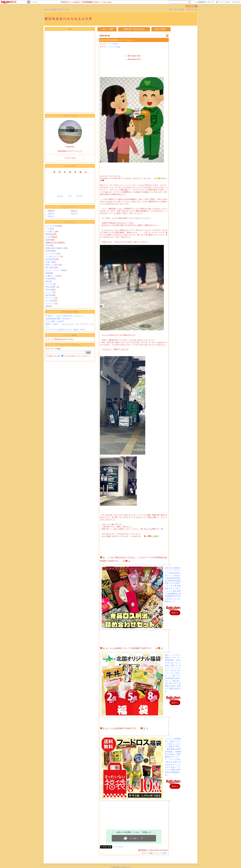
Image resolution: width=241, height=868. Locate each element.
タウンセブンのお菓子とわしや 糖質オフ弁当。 (66, 330)
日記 (54, 9)
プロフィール (63, 9)
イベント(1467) (112, 44)
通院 (48, 306)
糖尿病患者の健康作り (55, 248)
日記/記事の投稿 (70, 312)
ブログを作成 (225, 2)
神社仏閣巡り (51, 287)
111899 (190, 6)
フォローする (70, 158)
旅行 (48, 281)
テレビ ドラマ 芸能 (55, 270)
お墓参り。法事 (52, 276)
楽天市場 (236, 2)
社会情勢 (49, 279)
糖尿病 (49, 240)
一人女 (49, 229)
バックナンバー (70, 207)
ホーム (47, 9)
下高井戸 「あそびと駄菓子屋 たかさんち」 (65, 316)
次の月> (80, 196)
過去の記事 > (161, 29)
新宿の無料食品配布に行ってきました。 (118, 40)
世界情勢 (49, 251)
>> (204, 2)
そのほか (34, 2)
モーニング (50, 298)
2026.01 (51, 214)
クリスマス (50, 304)
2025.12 (51, 216)
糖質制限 (49, 234)
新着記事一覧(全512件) (134, 29)
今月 (70, 196)
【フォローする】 (177, 9)
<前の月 (60, 196)
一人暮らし (50, 232)
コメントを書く (161, 853)
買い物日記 (50, 268)
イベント (49, 292)
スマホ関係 (50, 301)
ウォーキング (51, 254)
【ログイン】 (191, 9)
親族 (48, 273)
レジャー (49, 284)
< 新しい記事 (107, 29)
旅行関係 (49, 295)
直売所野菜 (50, 259)
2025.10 (74, 214)
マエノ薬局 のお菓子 (55, 321)
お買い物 (49, 262)
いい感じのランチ (53, 256)
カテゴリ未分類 (52, 226)
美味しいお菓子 (52, 265)
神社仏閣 (49, 290)
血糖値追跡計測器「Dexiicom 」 (59, 319)
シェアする (118, 847)
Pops (48, 245)
